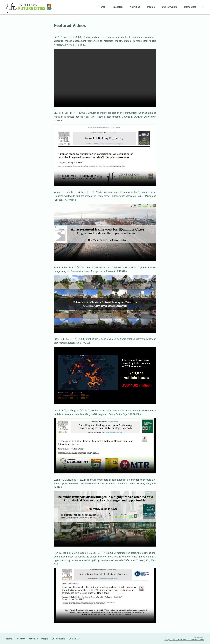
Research (118, 7)
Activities (135, 7)
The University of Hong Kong (192, 637)
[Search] (203, 7)
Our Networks (169, 7)
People (151, 7)
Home (102, 7)
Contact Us (190, 7)
